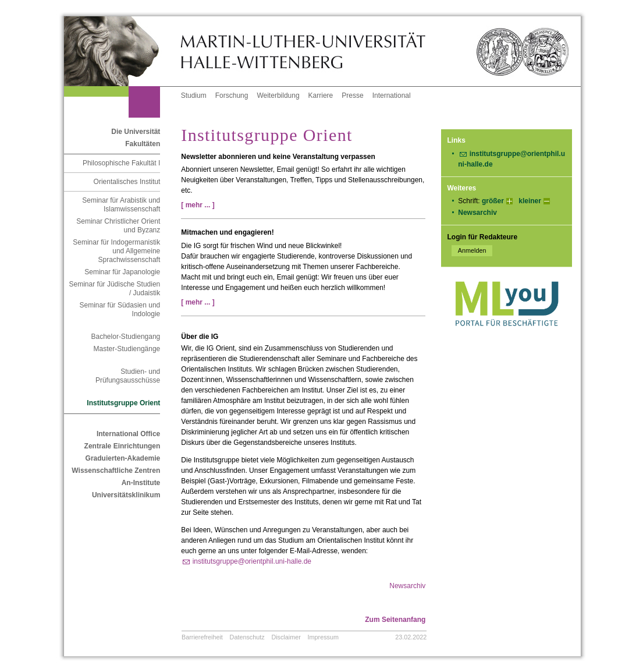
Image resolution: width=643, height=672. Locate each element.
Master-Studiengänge (127, 349)
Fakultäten (143, 144)
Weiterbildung (278, 96)
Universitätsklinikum (126, 495)
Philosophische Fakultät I (121, 163)
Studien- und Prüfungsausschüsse (128, 376)
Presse (352, 96)
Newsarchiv (477, 213)
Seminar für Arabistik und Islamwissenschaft (121, 205)
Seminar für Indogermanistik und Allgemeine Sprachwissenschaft (116, 251)
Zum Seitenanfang (395, 620)
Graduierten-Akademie (123, 458)
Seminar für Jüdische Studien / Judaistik (115, 289)
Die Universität (136, 132)
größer (493, 201)
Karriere (321, 96)
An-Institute (141, 483)
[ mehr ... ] (198, 205)
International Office (128, 434)
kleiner (530, 201)
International (392, 96)
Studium (194, 96)
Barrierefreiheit (202, 637)
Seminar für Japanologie (122, 272)
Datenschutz (247, 637)
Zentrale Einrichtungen (122, 446)
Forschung (232, 96)
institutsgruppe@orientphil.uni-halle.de (252, 561)
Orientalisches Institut (127, 182)
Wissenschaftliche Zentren (116, 471)
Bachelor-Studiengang (126, 337)
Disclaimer (286, 637)
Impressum (323, 637)
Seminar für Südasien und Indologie (120, 310)
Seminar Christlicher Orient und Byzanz (118, 226)
